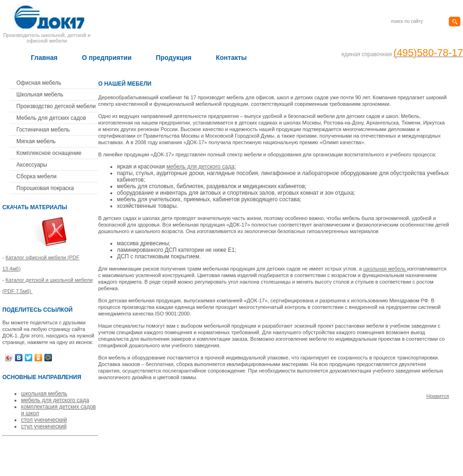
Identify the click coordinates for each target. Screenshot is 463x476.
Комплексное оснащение (49, 153)
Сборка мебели (36, 176)
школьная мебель (44, 394)
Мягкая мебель (36, 141)
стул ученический (44, 426)
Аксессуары (32, 165)
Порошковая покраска (45, 188)
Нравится (438, 396)
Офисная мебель (39, 83)
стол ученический (44, 420)
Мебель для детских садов (51, 118)
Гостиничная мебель (43, 130)
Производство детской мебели (56, 106)
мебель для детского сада (55, 400)
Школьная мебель (40, 95)
